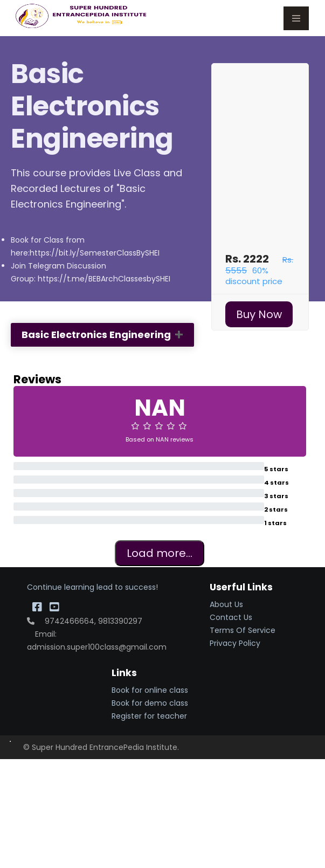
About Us (226, 604)
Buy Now (259, 314)
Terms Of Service (243, 630)
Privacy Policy (235, 643)
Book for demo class (150, 703)
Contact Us (231, 617)
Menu (296, 18)
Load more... (160, 553)
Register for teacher (149, 716)
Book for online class (150, 690)
